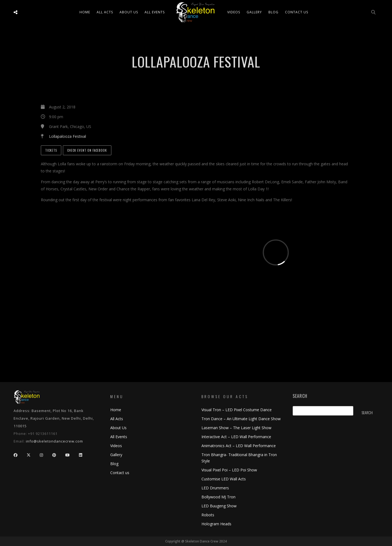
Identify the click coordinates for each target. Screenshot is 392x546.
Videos (234, 12)
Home (85, 12)
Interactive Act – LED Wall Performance (236, 437)
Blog (273, 12)
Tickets (51, 150)
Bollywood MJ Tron (218, 497)
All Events (155, 12)
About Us (129, 12)
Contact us (297, 12)
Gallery (254, 12)
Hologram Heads (216, 524)
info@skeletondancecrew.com (54, 441)
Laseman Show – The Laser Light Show (236, 428)
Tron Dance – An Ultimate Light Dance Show (241, 419)
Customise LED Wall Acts (224, 479)
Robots (208, 515)
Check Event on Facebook (87, 150)
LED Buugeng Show (219, 506)
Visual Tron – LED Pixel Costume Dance (237, 410)
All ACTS (105, 12)
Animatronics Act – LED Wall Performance (239, 446)
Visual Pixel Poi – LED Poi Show (229, 470)
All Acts (117, 419)
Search (300, 396)
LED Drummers (215, 488)
